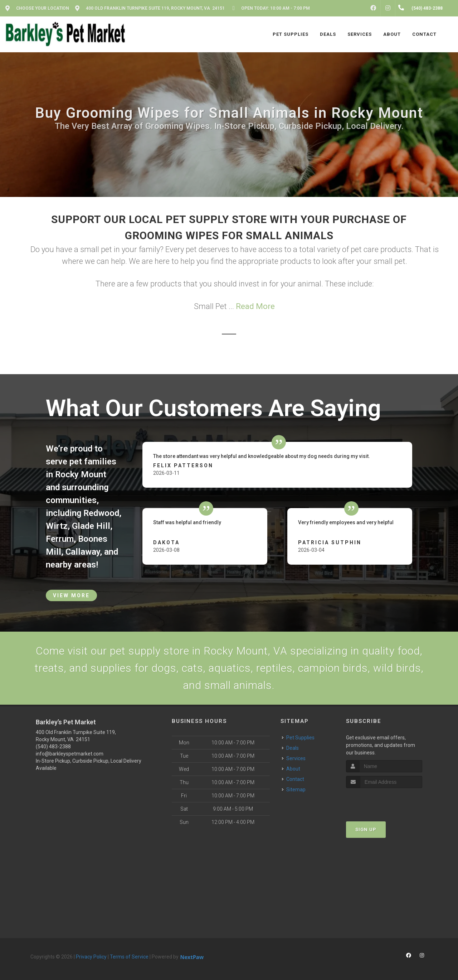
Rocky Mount (81, 474)
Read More (255, 306)
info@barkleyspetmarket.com (70, 754)
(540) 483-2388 (53, 747)
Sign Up (366, 829)
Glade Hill (91, 526)
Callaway (83, 552)
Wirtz (57, 526)
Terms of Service (129, 957)
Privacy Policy (91, 957)
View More (71, 595)
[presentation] (384, 802)
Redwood (101, 513)
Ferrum (60, 539)
